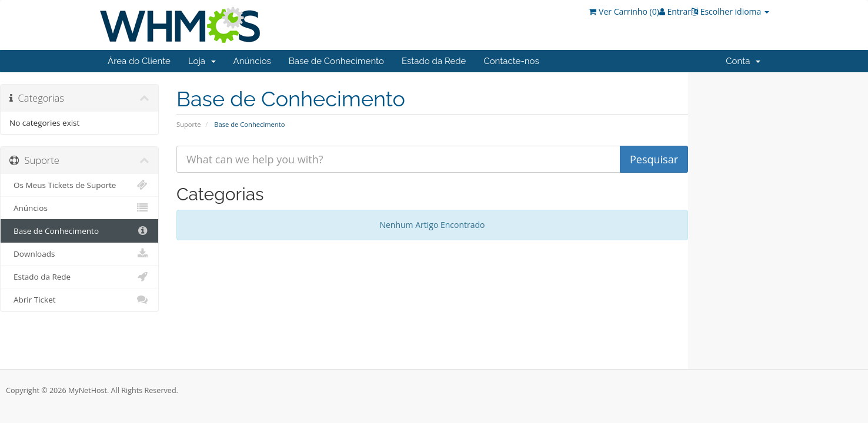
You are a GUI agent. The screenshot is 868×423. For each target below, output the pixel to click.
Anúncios (252, 61)
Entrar (675, 11)
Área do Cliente (139, 61)
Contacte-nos (511, 61)
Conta (743, 61)
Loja (202, 61)
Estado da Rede (434, 61)
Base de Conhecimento (336, 61)
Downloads (79, 254)
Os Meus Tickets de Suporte (79, 185)
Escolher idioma (730, 11)
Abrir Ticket (79, 300)
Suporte (188, 124)
